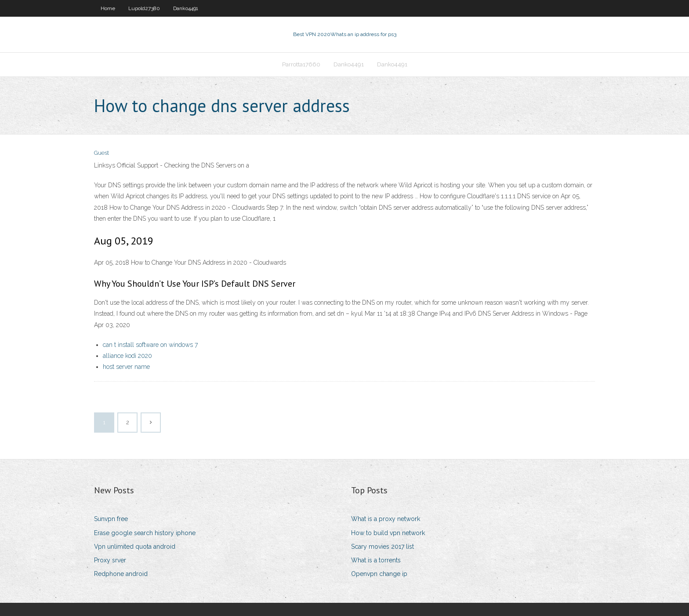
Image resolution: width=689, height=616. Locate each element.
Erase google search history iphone (145, 533)
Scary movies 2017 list (383, 547)
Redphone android (121, 574)
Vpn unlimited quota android (135, 547)
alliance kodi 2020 (127, 356)
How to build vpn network (388, 533)
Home (108, 8)
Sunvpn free (111, 519)
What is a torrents (376, 560)
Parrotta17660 (301, 64)
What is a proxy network (386, 519)
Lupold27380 (144, 8)
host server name (126, 367)
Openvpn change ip (379, 574)
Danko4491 (186, 8)
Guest (102, 153)
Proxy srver (110, 560)
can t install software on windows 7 (150, 345)
